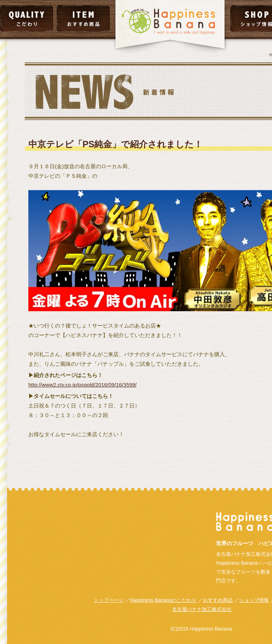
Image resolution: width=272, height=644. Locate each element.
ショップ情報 (254, 600)
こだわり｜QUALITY (27, 19)
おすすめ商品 (218, 600)
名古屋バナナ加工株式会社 (202, 609)
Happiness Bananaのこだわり (163, 600)
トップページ (109, 600)
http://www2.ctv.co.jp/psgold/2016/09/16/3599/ (83, 385)
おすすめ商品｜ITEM (83, 19)
